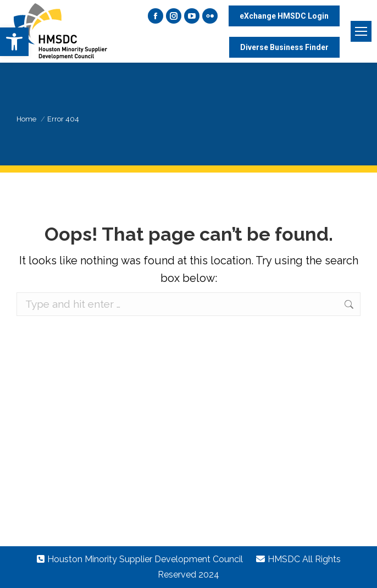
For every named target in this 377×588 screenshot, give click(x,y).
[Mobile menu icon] (361, 31)
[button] (14, 42)
